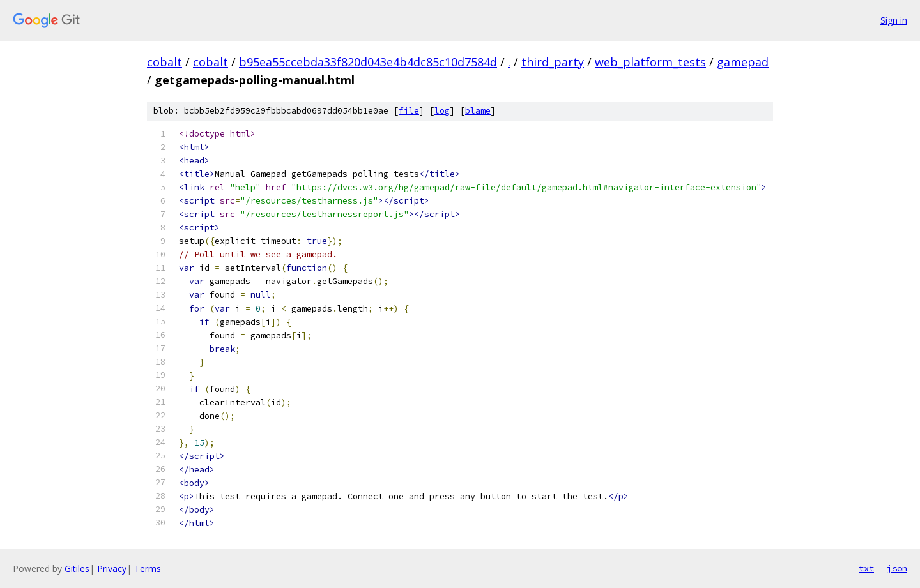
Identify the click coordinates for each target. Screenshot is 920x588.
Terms (148, 569)
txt (866, 568)
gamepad (743, 62)
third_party (553, 62)
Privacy (112, 569)
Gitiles (77, 569)
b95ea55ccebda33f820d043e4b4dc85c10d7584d (368, 62)
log (442, 111)
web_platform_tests (650, 62)
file (409, 111)
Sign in (894, 20)
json (897, 568)
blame (478, 111)
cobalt (165, 62)
